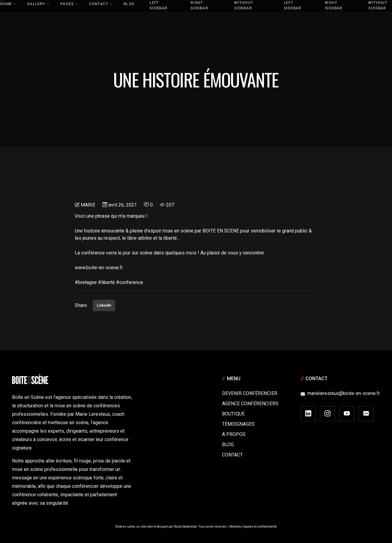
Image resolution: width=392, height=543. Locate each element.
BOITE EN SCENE (221, 231)
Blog (228, 445)
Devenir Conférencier (250, 393)
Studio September (185, 527)
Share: (81, 305)
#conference (130, 282)
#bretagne (86, 282)
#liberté (106, 282)
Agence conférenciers (250, 404)
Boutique (233, 414)
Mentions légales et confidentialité (253, 527)
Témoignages (238, 424)
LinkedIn (104, 305)
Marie (88, 205)
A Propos (234, 434)
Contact (232, 455)
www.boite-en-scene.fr (99, 268)
